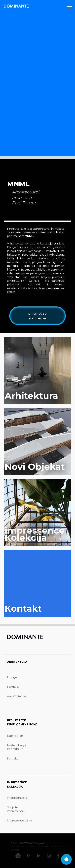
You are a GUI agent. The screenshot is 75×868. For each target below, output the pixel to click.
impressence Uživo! (20, 821)
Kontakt (13, 759)
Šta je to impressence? (16, 809)
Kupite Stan (15, 736)
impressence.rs (17, 798)
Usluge (12, 677)
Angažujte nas (17, 696)
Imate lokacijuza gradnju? (17, 747)
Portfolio (13, 687)
